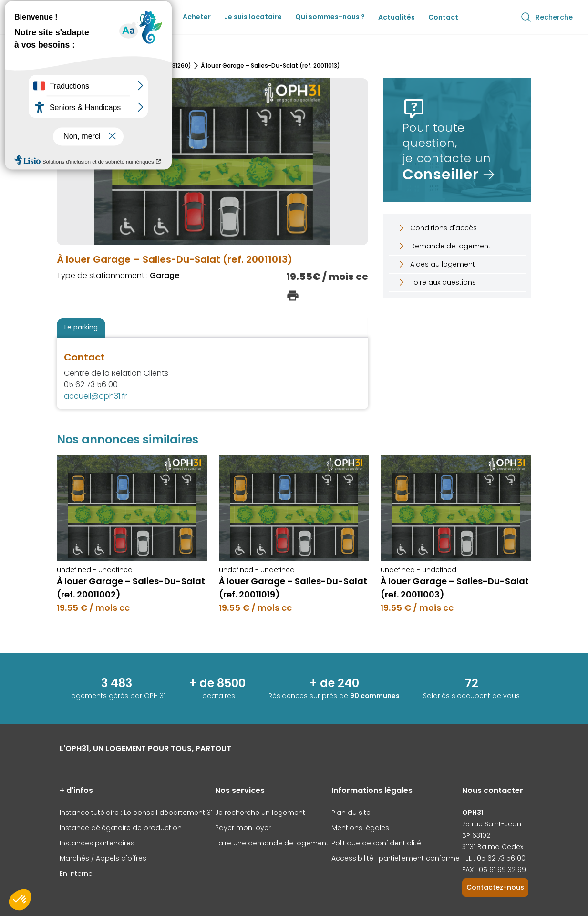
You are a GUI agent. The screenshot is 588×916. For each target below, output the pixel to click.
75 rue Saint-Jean (492, 824)
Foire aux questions (436, 282)
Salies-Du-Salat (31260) (156, 66)
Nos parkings (93, 66)
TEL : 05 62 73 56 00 (494, 858)
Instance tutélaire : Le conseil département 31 (136, 813)
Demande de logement (444, 246)
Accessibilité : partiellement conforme (396, 858)
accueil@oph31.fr (95, 396)
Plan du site (351, 813)
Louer (160, 17)
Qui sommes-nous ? (330, 17)
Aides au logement (436, 264)
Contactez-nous (495, 887)
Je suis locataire (253, 17)
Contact (443, 17)
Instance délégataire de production (121, 828)
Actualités (397, 17)
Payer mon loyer (243, 828)
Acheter (197, 17)
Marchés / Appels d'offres (103, 858)
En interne (76, 874)
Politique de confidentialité (376, 843)
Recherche (547, 17)
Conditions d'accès (437, 228)
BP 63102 (476, 835)
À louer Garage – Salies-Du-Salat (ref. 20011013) (270, 66)
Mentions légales (360, 828)
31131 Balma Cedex (493, 847)
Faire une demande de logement (272, 843)
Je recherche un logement (260, 813)
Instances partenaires (97, 843)
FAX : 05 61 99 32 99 (494, 870)
